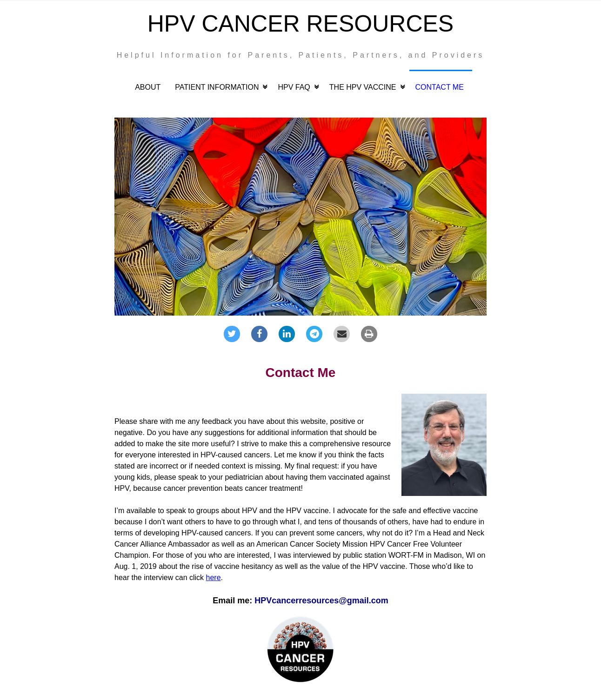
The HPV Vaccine (363, 87)
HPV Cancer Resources (300, 24)
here (214, 578)
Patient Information (217, 87)
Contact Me (440, 87)
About (148, 87)
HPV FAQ (294, 87)
